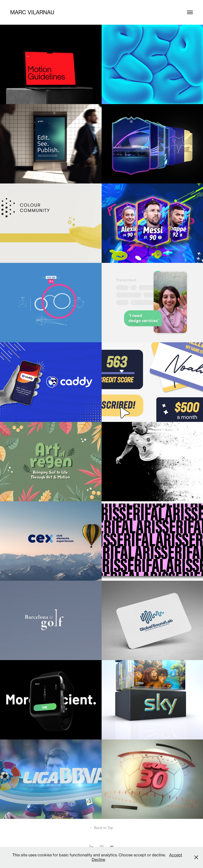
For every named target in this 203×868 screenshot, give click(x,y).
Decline (98, 860)
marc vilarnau (32, 12)
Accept (176, 855)
